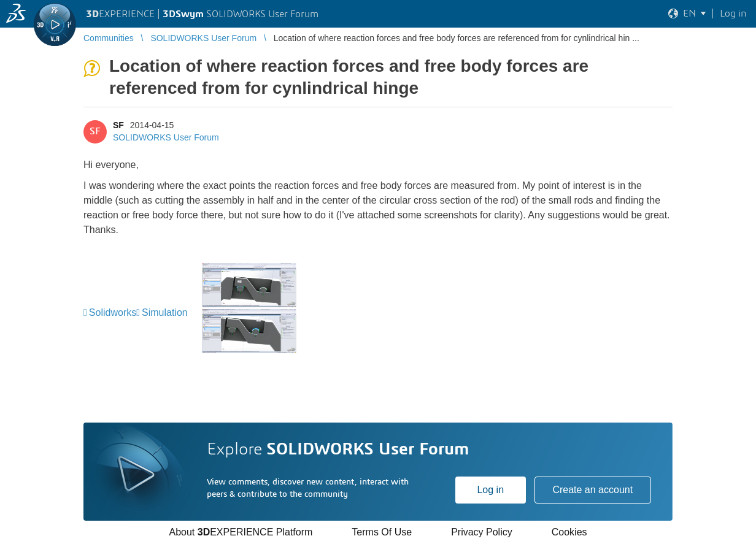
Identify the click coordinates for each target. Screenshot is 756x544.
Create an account (592, 490)
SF (118, 125)
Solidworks (113, 312)
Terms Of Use (382, 532)
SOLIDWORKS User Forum (166, 137)
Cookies (569, 532)
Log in (490, 490)
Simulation (165, 312)
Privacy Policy (482, 532)
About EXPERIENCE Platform (241, 532)
